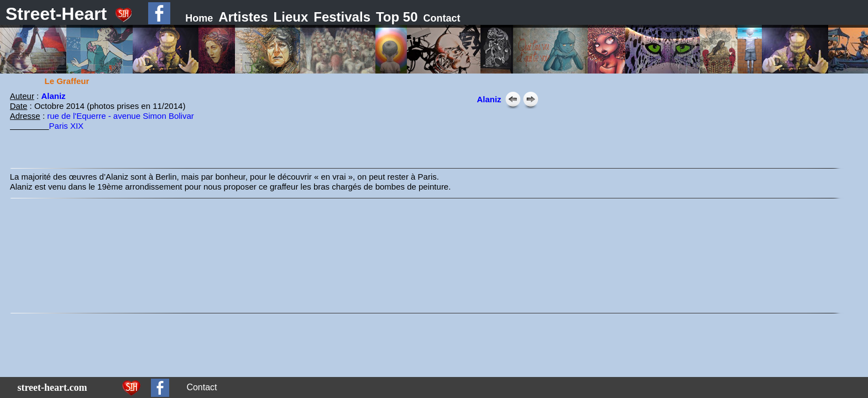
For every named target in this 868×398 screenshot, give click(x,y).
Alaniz (53, 96)
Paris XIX (67, 126)
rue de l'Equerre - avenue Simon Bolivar (121, 116)
